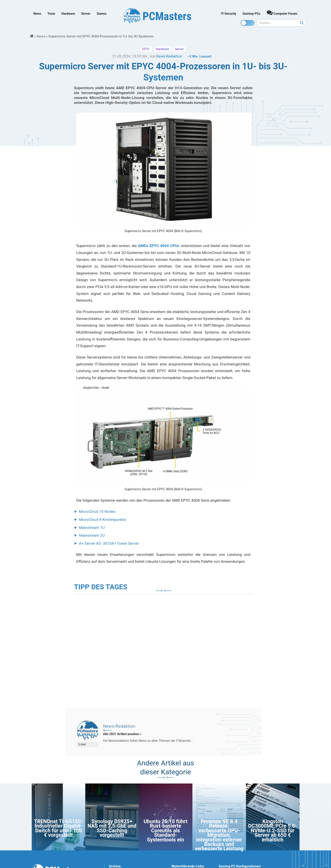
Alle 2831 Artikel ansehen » (122, 734)
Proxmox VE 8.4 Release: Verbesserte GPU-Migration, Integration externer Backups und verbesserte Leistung (219, 835)
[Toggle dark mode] (248, 23)
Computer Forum (282, 13)
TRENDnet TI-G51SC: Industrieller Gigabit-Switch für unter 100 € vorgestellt (58, 828)
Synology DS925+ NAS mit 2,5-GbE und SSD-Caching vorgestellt (112, 828)
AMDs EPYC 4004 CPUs (159, 246)
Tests (51, 14)
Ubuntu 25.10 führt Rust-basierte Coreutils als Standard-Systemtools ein (165, 831)
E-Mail (82, 744)
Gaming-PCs (252, 14)
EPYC (146, 49)
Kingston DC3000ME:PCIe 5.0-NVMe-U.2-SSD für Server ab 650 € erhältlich (273, 831)
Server (86, 14)
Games (102, 14)
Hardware (68, 14)
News (37, 14)
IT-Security (229, 14)
